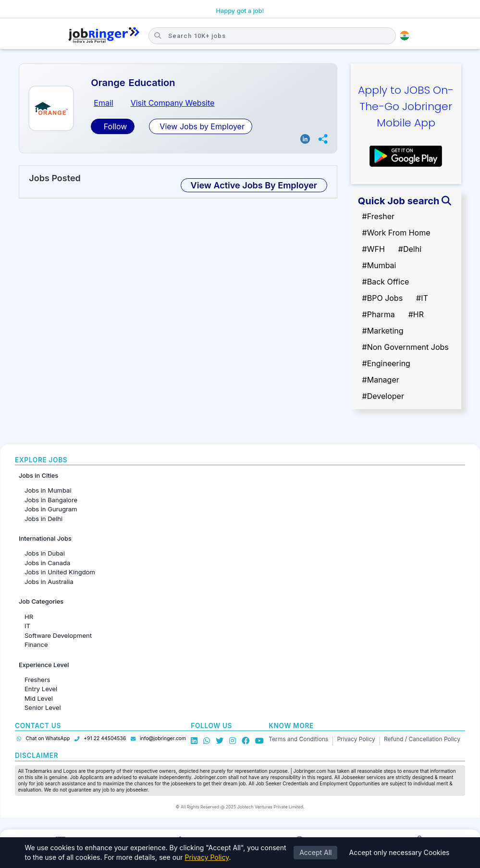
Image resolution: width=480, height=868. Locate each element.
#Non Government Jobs (406, 347)
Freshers (37, 680)
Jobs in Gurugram (51, 509)
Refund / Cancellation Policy (422, 739)
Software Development (58, 635)
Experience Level (44, 665)
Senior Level (43, 707)
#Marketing (383, 331)
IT (27, 626)
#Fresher (378, 216)
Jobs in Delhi (43, 519)
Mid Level (39, 698)
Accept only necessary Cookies (399, 852)
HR (29, 617)
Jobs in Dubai (45, 553)
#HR (416, 314)
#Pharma (379, 314)
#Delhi (410, 249)
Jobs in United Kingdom (60, 572)
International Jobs (45, 539)
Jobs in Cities (38, 476)
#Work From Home (396, 233)
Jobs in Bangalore (51, 500)
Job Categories (41, 601)
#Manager (381, 380)
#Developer (383, 396)
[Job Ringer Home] (104, 36)
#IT (422, 298)
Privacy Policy (356, 739)
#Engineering (386, 363)
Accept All (315, 852)
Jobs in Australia (49, 582)
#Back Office (386, 282)
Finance (36, 645)
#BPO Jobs (383, 298)
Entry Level (41, 689)
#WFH (374, 249)
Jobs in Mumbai (48, 490)
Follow (114, 126)
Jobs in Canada (47, 563)
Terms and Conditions (298, 739)
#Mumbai (379, 265)
